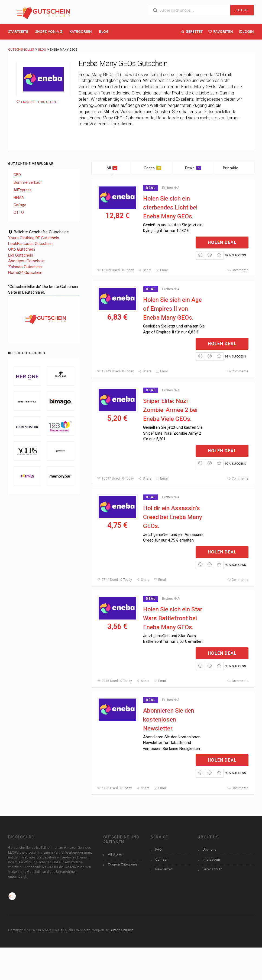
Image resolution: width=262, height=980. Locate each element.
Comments (238, 270)
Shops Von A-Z (49, 31)
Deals (193, 168)
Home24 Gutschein (25, 273)
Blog (104, 31)
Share (145, 270)
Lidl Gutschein (21, 255)
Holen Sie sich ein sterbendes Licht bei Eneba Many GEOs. (170, 207)
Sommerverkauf (28, 182)
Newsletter (164, 869)
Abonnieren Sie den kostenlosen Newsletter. (169, 720)
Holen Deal (222, 242)
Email (162, 270)
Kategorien (81, 31)
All (112, 168)
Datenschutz (212, 869)
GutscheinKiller (121, 930)
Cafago (20, 205)
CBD (17, 175)
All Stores (115, 854)
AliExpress (22, 190)
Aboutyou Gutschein (26, 261)
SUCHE (242, 10)
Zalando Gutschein (25, 267)
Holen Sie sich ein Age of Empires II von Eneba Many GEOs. (172, 309)
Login (246, 31)
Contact (161, 859)
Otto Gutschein (22, 249)
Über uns (209, 849)
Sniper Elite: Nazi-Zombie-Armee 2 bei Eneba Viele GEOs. (170, 410)
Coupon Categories (123, 864)
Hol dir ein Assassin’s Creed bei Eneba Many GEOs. (173, 517)
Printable (234, 168)
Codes (152, 168)
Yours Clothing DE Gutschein (34, 238)
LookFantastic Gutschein (30, 244)
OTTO (19, 212)
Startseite (18, 31)
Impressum (211, 859)
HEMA (19, 198)
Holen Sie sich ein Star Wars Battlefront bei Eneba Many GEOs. (173, 618)
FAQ (159, 849)
